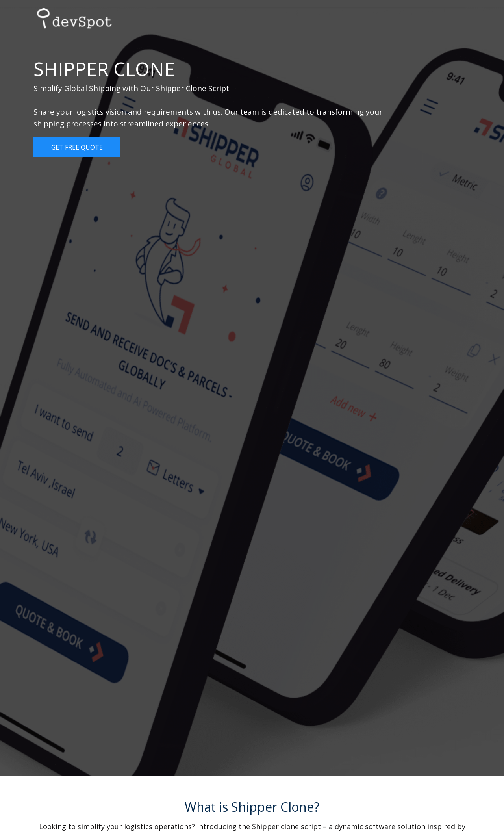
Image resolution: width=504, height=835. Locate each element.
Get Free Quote (77, 147)
